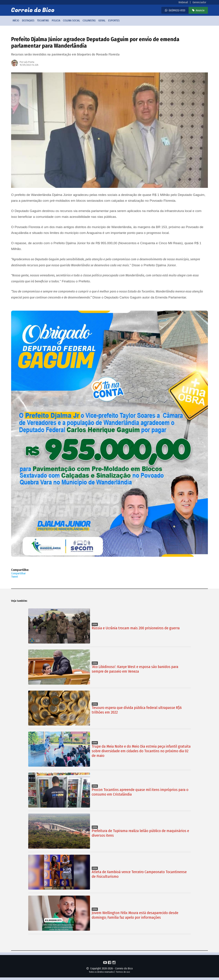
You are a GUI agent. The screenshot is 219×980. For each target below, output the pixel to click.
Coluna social (71, 20)
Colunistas (89, 20)
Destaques (28, 20)
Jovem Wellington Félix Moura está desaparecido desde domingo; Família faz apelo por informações (135, 915)
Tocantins (43, 20)
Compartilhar (18, 573)
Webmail (183, 2)
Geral (102, 20)
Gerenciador (199, 2)
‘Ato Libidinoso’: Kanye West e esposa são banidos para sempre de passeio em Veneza (135, 669)
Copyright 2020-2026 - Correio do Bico (109, 968)
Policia (56, 20)
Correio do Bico (33, 10)
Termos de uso (123, 972)
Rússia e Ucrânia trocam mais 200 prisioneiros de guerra (136, 628)
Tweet (15, 577)
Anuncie (200, 10)
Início (16, 20)
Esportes (114, 20)
